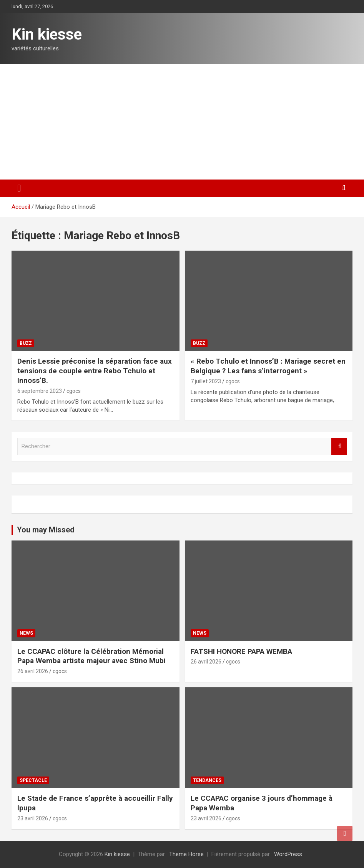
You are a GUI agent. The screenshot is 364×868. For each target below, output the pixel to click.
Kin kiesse (47, 34)
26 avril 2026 (33, 671)
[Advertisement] (182, 122)
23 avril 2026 (33, 818)
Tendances (207, 780)
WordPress (288, 854)
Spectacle (33, 780)
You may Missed (46, 530)
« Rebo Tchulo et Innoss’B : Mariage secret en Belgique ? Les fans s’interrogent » (268, 366)
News (26, 633)
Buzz (26, 343)
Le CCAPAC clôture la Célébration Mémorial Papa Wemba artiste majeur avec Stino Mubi (91, 656)
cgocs (74, 391)
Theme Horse (186, 854)
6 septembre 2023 (40, 391)
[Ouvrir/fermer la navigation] (19, 188)
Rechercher (339, 446)
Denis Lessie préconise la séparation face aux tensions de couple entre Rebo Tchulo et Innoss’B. (95, 371)
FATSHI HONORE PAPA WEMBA (241, 651)
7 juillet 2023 (206, 381)
